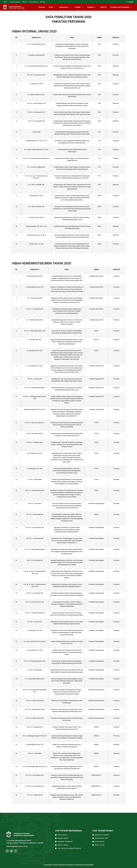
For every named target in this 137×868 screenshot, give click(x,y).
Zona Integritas (15, 2)
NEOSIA (43, 2)
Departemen (65, 7)
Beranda (42, 7)
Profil (52, 7)
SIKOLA (24, 2)
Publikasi (92, 7)
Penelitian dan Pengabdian (121, 7)
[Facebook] (16, 851)
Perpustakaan (34, 2)
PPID (6, 2)
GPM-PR (103, 7)
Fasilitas (79, 7)
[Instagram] (7, 851)
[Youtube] (11, 851)
